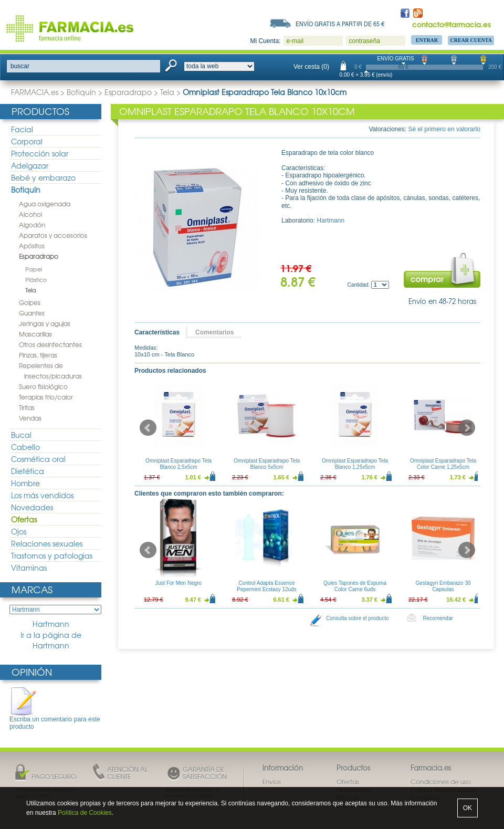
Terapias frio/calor (46, 397)
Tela (167, 92)
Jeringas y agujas (45, 323)
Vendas (30, 418)
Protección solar (40, 153)
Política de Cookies (85, 813)
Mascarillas (35, 334)
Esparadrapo (128, 92)
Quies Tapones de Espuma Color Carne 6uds (355, 586)
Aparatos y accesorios (53, 235)
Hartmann (51, 624)
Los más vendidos (42, 495)
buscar (20, 66)
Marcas (32, 589)
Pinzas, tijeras (38, 355)
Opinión (32, 672)
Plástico (36, 279)
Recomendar (438, 618)
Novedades (32, 507)
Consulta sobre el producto (358, 618)
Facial (22, 129)
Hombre (25, 483)
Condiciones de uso (441, 782)
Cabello (25, 447)
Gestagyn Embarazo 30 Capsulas (443, 586)
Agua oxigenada (45, 204)
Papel (34, 269)
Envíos (272, 782)
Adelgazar (30, 165)
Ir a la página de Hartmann (51, 640)
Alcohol (30, 214)
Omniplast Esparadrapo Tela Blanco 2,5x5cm (178, 464)
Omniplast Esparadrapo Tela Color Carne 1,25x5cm (443, 464)
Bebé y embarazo (43, 177)
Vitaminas (29, 568)
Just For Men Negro (178, 583)
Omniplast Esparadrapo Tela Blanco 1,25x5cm (355, 464)
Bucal (21, 435)
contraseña (364, 41)
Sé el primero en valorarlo (444, 129)
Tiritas (27, 407)
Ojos (19, 531)
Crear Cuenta (471, 40)
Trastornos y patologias (52, 555)
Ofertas (24, 519)
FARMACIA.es (35, 92)
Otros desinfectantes (50, 344)
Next (467, 428)
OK (468, 808)
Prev (148, 428)
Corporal (27, 141)
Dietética (28, 471)
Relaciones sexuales (47, 543)
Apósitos (32, 246)
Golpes (30, 302)
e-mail (295, 41)
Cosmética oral (38, 459)
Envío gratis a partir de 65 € (340, 24)
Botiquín (81, 92)
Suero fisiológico (43, 386)
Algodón (32, 225)
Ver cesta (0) (311, 67)
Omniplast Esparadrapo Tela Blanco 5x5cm (267, 464)
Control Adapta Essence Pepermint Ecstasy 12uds (266, 586)
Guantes (32, 313)
